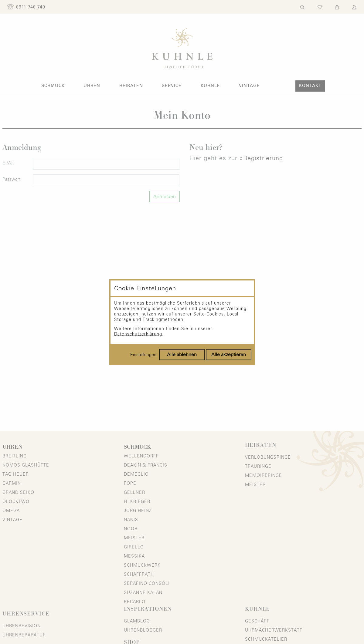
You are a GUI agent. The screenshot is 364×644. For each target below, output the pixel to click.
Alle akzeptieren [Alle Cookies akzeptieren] (229, 354)
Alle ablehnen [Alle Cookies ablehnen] (182, 354)
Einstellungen (143, 355)
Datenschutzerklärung (138, 334)
